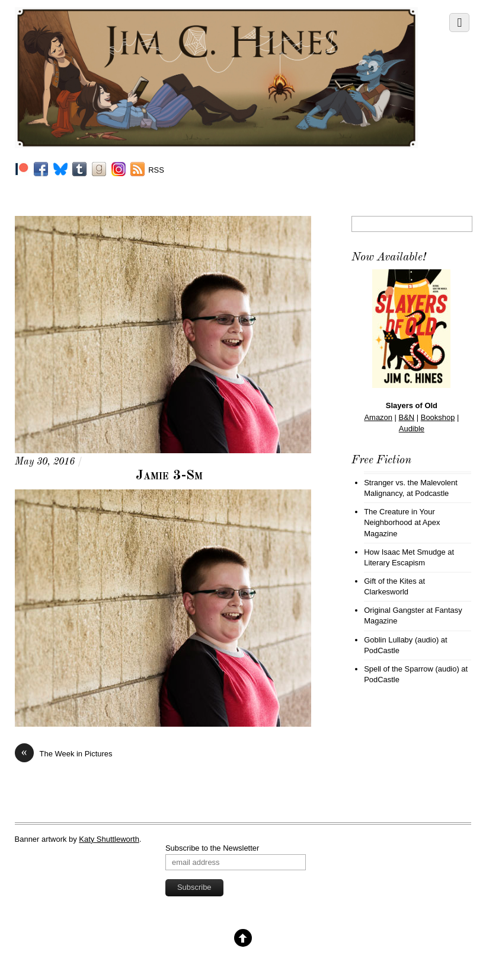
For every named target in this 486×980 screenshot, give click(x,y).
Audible (412, 429)
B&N (407, 417)
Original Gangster (394, 610)
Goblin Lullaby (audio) (401, 640)
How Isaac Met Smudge (405, 552)
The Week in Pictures (64, 754)
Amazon (378, 417)
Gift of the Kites (390, 581)
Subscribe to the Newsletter (212, 848)
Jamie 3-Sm (169, 476)
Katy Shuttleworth (109, 839)
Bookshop (438, 417)
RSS (156, 170)
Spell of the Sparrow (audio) (412, 669)
